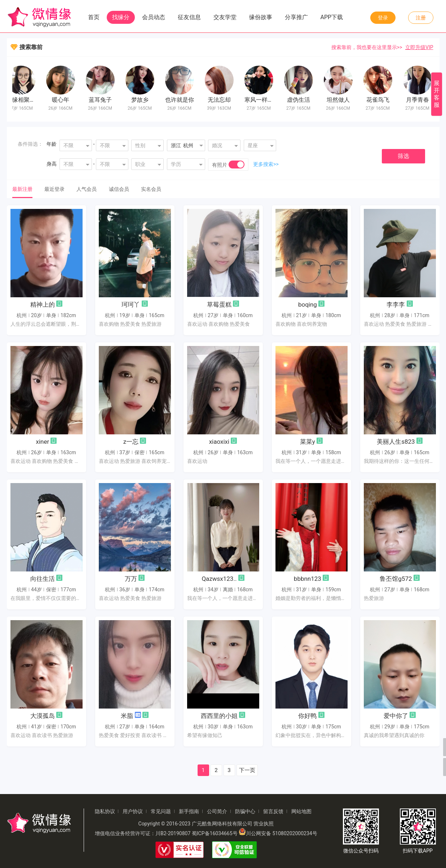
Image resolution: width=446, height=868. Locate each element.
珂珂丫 (131, 304)
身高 (52, 164)
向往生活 (43, 579)
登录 (383, 18)
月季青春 (419, 100)
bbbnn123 (308, 579)
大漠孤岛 (43, 716)
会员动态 (154, 17)
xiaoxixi (219, 442)
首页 (94, 17)
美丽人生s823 (396, 442)
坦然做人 (340, 100)
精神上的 (43, 304)
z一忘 (131, 442)
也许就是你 (181, 100)
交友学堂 (225, 17)
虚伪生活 (300, 100)
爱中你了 (396, 716)
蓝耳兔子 (102, 100)
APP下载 (332, 17)
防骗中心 (245, 811)
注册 (421, 18)
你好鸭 (307, 716)
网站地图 (301, 811)
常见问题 (161, 811)
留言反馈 (273, 811)
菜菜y (308, 442)
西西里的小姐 (219, 716)
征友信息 (189, 17)
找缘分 (121, 17)
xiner (43, 442)
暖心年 (62, 100)
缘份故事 (261, 17)
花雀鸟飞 (380, 100)
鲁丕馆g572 (396, 579)
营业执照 (264, 824)
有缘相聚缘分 (26, 100)
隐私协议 (105, 811)
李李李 (396, 304)
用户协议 (133, 811)
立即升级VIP (419, 47)
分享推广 (296, 17)
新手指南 (189, 811)
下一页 (247, 770)
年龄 (52, 144)
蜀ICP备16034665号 (215, 833)
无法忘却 (221, 100)
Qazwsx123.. (219, 579)
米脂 (127, 716)
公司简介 (217, 811)
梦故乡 (142, 100)
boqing (308, 304)
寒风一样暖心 (264, 100)
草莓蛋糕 (219, 304)
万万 (131, 579)
